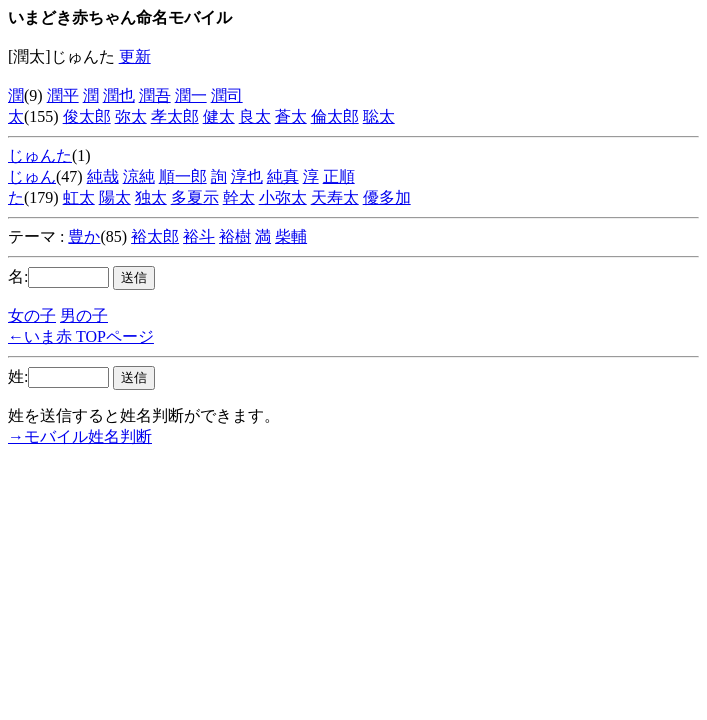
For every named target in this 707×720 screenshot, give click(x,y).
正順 (339, 176)
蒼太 (291, 116)
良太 (255, 116)
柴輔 (291, 236)
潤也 (119, 95)
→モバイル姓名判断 (80, 436)
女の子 (32, 315)
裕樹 (235, 236)
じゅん (32, 176)
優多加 (387, 197)
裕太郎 (155, 236)
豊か (84, 236)
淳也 (247, 176)
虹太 (79, 197)
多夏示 (195, 197)
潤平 (63, 95)
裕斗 (199, 236)
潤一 (191, 95)
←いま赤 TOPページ (81, 336)
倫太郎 (335, 116)
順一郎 (183, 176)
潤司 (227, 95)
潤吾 (155, 95)
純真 (283, 176)
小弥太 (283, 197)
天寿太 (335, 197)
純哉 (103, 176)
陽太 (115, 197)
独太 (151, 197)
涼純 (139, 176)
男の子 (84, 315)
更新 (135, 56)
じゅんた (40, 155)
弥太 (131, 116)
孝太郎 (175, 116)
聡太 (379, 116)
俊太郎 (87, 116)
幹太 (239, 197)
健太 (219, 116)
